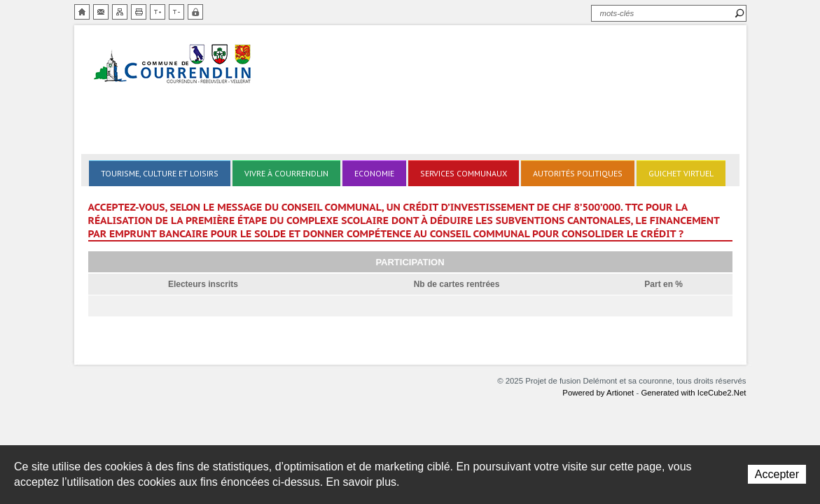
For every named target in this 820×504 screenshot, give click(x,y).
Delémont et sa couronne (174, 65)
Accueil (82, 12)
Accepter (777, 474)
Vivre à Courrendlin (286, 173)
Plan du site (120, 12)
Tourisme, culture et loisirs (160, 173)
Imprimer (139, 12)
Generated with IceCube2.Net (693, 393)
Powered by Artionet (598, 393)
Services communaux (464, 173)
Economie (374, 173)
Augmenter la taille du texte (158, 12)
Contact (101, 12)
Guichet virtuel (681, 173)
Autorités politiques (578, 173)
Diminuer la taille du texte (176, 12)
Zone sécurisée (195, 12)
